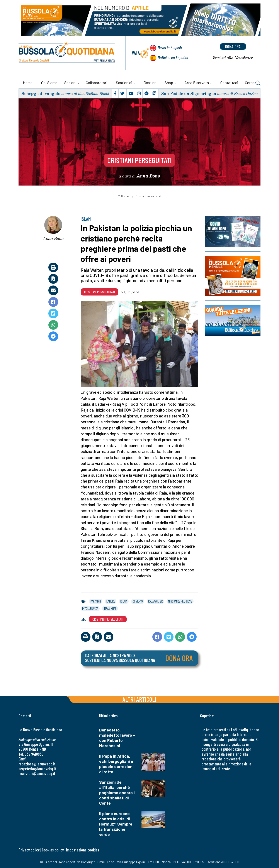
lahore (111, 601)
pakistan (96, 601)
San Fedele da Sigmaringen (189, 93)
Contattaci (229, 83)
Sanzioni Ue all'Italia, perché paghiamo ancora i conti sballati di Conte (117, 793)
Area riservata (197, 83)
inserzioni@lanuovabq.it (37, 773)
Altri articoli (139, 699)
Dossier (150, 83)
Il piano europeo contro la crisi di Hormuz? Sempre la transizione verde (116, 824)
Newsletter (233, 58)
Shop (169, 83)
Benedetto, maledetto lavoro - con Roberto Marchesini (117, 738)
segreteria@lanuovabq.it (37, 769)
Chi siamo (49, 83)
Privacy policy (29, 850)
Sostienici (124, 83)
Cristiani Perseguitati (139, 160)
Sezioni (70, 83)
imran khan (110, 608)
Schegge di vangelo (41, 93)
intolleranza (90, 608)
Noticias (173, 57)
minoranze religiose (180, 601)
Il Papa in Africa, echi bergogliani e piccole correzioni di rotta (116, 764)
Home (28, 83)
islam (124, 601)
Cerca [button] (253, 83)
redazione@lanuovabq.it (37, 764)
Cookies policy (53, 850)
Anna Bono (53, 238)
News (170, 47)
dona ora (233, 46)
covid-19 (138, 601)
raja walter (155, 601)
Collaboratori (97, 83)
